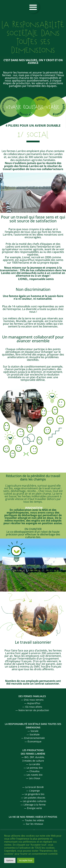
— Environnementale (33, 738)
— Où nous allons (32, 707)
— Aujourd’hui (32, 703)
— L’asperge (33, 791)
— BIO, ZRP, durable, (33, 757)
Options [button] (10, 860)
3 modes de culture (33, 761)
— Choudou (33, 771)
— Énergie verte (33, 808)
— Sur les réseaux (33, 824)
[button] (33, 7)
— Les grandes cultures (33, 801)
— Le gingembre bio (33, 794)
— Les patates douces (33, 798)
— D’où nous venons (32, 700)
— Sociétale (33, 734)
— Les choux (33, 778)
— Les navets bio (33, 775)
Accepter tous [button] (26, 860)
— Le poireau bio (33, 768)
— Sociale (33, 731)
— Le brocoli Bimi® (33, 787)
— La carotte (33, 764)
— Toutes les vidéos (33, 820)
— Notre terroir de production (32, 710)
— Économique (33, 741)
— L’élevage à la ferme (33, 805)
